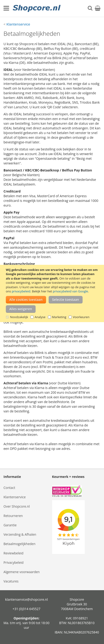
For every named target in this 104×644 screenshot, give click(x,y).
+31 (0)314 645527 (27, 609)
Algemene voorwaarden (22, 572)
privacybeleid (21, 291)
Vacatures (11, 581)
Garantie (10, 525)
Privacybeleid (13, 562)
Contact (9, 488)
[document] (53, 293)
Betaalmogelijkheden (19, 544)
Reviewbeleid (13, 553)
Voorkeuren (81, 317)
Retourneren (13, 516)
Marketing (59, 317)
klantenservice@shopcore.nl (26, 599)
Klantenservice (18, 24)
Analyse (40, 317)
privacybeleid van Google (70, 291)
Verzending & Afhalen (20, 534)
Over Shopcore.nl (17, 506)
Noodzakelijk (19, 317)
